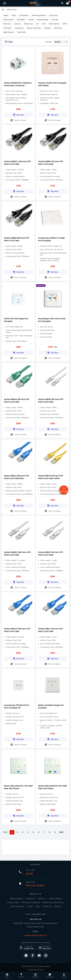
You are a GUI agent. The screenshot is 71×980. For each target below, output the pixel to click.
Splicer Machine (54, 24)
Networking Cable (43, 20)
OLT (38, 24)
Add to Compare (18, 120)
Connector (17, 24)
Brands (58, 906)
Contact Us (47, 906)
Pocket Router (24, 15)
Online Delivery (55, 899)
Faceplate (47, 28)
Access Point (53, 15)
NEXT (62, 832)
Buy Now (18, 114)
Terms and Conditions (31, 902)
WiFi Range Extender (39, 15)
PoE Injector (7, 28)
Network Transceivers (34, 28)
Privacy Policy (13, 902)
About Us (42, 899)
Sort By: (49, 42)
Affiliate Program (16, 899)
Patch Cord (7, 24)
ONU (44, 24)
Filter (9, 42)
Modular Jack (28, 24)
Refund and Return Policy (53, 902)
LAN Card (55, 20)
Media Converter (9, 32)
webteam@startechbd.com (36, 935)
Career (30, 906)
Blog (38, 906)
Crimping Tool (19, 28)
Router (14, 15)
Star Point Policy (17, 906)
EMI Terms (31, 899)
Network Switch (8, 20)
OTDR (65, 24)
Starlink (6, 15)
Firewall (31, 20)
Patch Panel (58, 28)
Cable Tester (22, 32)
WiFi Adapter (21, 20)
